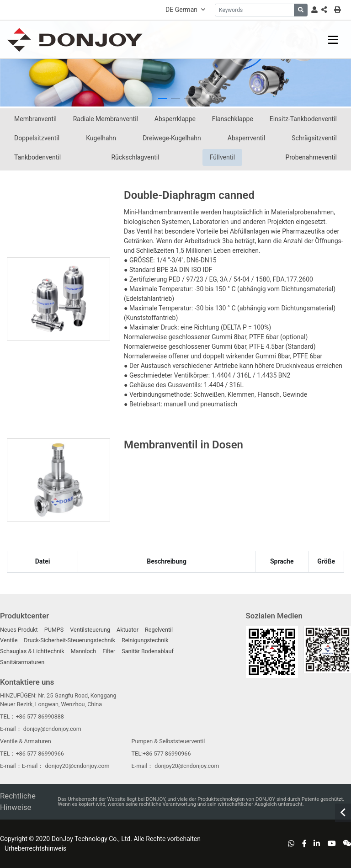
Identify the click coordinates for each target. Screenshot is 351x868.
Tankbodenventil (37, 157)
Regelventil (159, 630)
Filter (109, 651)
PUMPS (54, 630)
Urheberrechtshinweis (35, 848)
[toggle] (333, 40)
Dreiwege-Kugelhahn (172, 138)
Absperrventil (246, 138)
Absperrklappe (175, 119)
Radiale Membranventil (106, 119)
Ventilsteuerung (90, 630)
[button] (163, 99)
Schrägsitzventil (314, 138)
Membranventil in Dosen (183, 445)
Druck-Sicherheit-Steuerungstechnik (69, 640)
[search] (301, 10)
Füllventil (222, 157)
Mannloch (84, 651)
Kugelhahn (101, 138)
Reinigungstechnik (145, 640)
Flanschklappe (233, 119)
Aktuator (128, 630)
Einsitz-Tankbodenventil (303, 119)
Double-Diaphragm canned (189, 195)
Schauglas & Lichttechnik (32, 651)
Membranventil (35, 119)
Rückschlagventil (135, 157)
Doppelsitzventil (37, 138)
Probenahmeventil (311, 157)
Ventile (9, 640)
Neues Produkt (19, 630)
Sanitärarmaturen (22, 662)
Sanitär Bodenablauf (148, 651)
